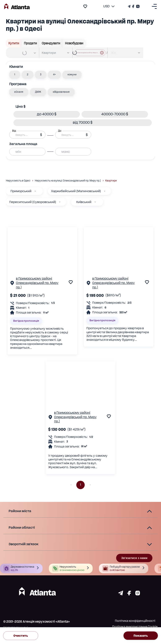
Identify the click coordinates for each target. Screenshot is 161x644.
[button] (15, 75)
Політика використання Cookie (135, 627)
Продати (30, 43)
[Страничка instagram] (138, 594)
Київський (84, 202)
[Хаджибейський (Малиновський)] (105, 191)
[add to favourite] (85, 6)
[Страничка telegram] (121, 594)
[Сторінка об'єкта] (12, 284)
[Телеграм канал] (130, 6)
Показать (141, 636)
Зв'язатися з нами (134, 558)
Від (14, 131)
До (60, 131)
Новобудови (74, 43)
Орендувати (51, 43)
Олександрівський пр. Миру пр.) (37, 285)
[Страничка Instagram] (137, 6)
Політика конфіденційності (135, 621)
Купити (14, 43)
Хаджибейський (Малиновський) (76, 191)
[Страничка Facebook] (133, 6)
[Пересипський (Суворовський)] (60, 202)
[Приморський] (35, 191)
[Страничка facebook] (129, 594)
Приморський (21, 191)
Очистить (21, 636)
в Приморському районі (34, 278)
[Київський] (95, 202)
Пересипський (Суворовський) (33, 202)
